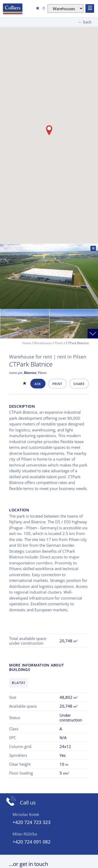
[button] (49, 130)
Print (57, 384)
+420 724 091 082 (31, 842)
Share (79, 384)
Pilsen (59, 343)
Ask (38, 384)
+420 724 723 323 (31, 822)
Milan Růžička (25, 834)
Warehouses (43, 343)
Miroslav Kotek (26, 814)
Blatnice (30, 373)
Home (27, 343)
